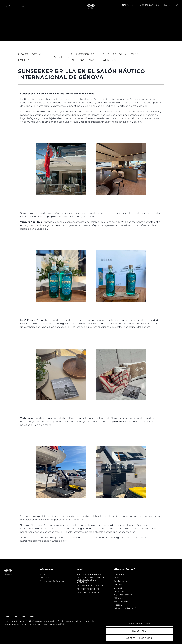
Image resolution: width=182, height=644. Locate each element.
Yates (21, 6)
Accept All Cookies (139, 638)
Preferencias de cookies (52, 581)
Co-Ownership (121, 581)
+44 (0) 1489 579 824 (148, 5)
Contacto (127, 5)
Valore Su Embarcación (125, 608)
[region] (91, 631)
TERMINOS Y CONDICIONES (91, 586)
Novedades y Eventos (29, 57)
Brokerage (119, 574)
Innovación (119, 591)
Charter (118, 578)
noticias (118, 584)
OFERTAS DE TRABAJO (88, 592)
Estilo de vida (121, 601)
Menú (7, 6)
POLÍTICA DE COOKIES (88, 589)
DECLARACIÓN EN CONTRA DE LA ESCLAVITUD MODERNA (91, 580)
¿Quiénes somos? (123, 595)
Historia (118, 605)
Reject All (139, 631)
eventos (118, 588)
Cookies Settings (139, 623)
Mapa (42, 574)
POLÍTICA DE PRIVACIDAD (90, 574)
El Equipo (119, 598)
